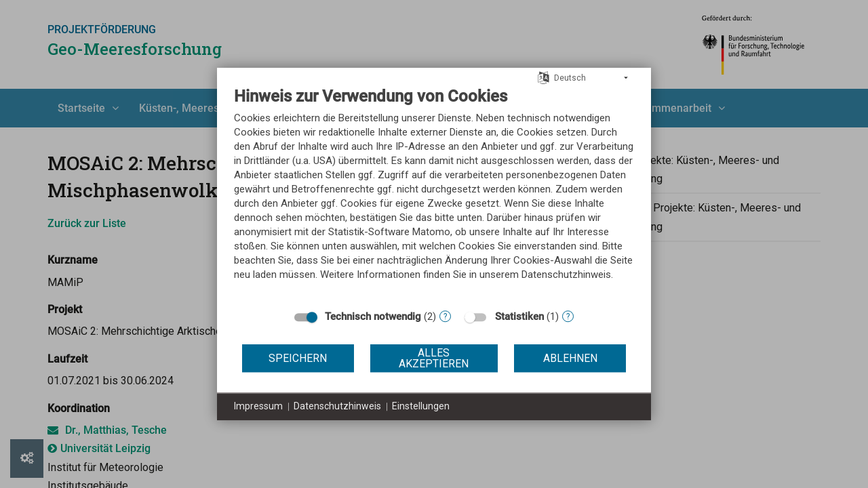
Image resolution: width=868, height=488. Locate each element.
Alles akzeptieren (434, 358)
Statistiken (519, 317)
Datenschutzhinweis (337, 406)
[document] (434, 194)
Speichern (298, 358)
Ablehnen (570, 358)
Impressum (258, 406)
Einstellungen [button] (421, 406)
